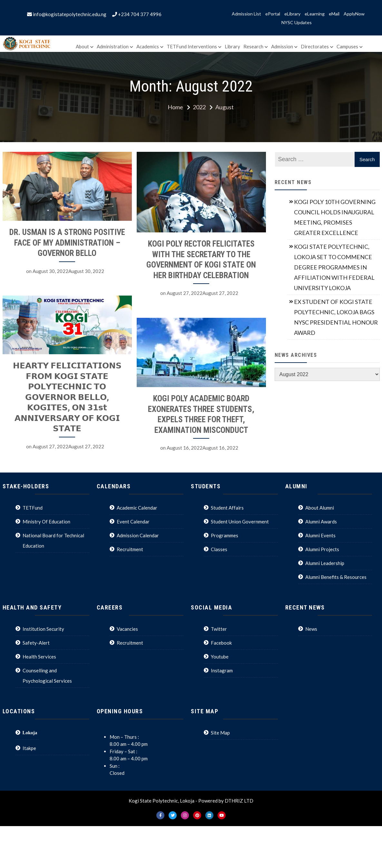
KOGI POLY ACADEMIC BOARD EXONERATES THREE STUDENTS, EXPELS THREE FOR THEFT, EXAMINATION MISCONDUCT (195, 415)
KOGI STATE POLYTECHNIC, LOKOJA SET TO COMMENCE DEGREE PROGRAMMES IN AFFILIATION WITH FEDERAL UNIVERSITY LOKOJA (334, 267)
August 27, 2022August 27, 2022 (196, 293)
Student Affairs (227, 508)
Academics (148, 46)
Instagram (222, 670)
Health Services (39, 657)
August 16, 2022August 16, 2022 (196, 448)
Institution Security (43, 629)
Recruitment (130, 549)
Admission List (246, 14)
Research (253, 46)
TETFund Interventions (192, 46)
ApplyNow (354, 14)
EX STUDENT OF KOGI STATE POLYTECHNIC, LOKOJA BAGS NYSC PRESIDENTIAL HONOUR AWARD (336, 317)
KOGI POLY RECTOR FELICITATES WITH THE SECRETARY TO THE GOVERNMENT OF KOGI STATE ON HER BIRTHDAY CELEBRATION (195, 260)
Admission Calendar (138, 535)
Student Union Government (240, 522)
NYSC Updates (297, 23)
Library (232, 46)
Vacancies (127, 629)
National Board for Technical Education (53, 541)
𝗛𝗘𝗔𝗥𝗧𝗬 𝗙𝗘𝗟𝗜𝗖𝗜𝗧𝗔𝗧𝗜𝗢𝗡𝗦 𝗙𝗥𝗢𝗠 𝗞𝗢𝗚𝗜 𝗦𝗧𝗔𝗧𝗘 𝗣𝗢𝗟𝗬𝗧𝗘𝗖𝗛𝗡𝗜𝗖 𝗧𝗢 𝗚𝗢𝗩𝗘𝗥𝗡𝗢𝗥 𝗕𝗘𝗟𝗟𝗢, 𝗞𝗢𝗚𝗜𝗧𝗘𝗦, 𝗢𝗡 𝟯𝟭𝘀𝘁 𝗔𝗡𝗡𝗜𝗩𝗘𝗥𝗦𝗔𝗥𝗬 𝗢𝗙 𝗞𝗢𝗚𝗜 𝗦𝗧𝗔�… (67, 396)
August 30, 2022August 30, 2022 (68, 271)
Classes (219, 549)
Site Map (220, 733)
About (82, 46)
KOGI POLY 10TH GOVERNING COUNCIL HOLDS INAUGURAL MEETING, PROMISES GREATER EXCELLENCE (335, 217)
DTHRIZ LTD (239, 801)
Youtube (220, 657)
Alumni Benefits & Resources (336, 577)
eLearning (315, 14)
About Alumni (320, 508)
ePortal (273, 14)
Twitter (219, 629)
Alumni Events (320, 535)
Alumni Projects (322, 549)
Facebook (221, 643)
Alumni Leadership (325, 563)
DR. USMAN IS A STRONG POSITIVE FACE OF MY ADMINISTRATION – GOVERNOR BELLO (67, 243)
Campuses (347, 46)
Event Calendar (133, 522)
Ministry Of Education (46, 522)
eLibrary (292, 14)
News (311, 629)
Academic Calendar (137, 508)
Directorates (315, 46)
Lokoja (30, 732)
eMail (334, 14)
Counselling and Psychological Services (47, 676)
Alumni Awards (321, 522)
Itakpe (29, 748)
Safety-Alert (36, 643)
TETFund (33, 508)
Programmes (225, 535)
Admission (282, 46)
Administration (113, 46)
